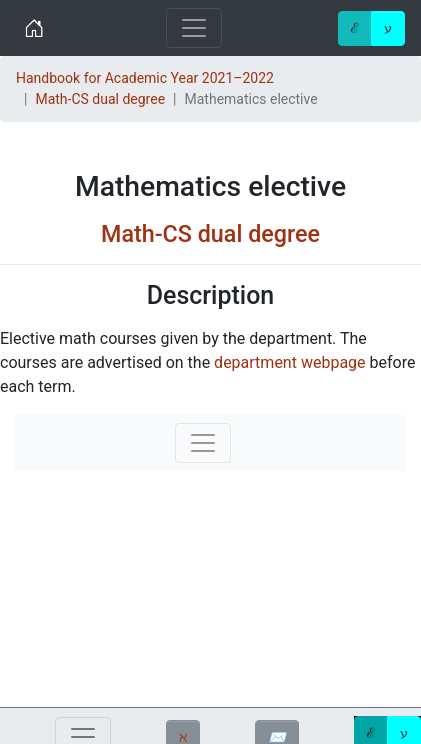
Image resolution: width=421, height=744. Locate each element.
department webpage (289, 362)
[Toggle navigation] (194, 28)
